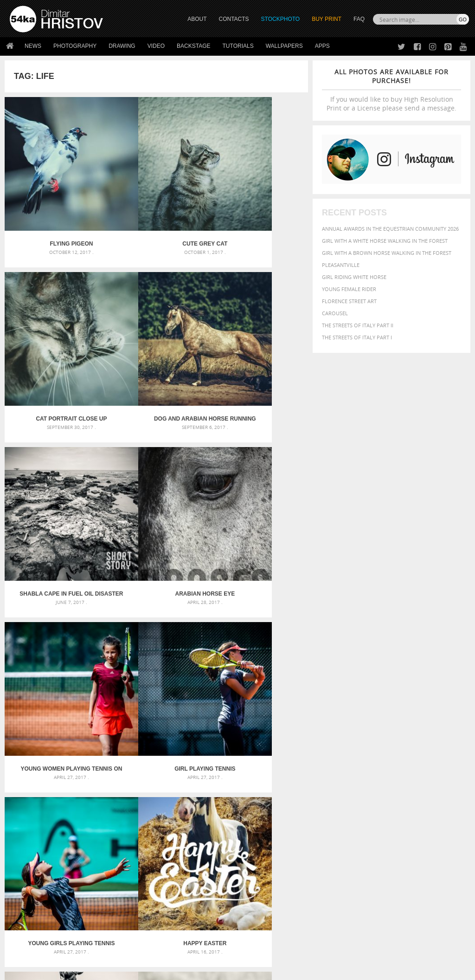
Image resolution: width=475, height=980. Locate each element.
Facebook (261, 881)
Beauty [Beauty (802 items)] (375, 770)
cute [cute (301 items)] (347, 780)
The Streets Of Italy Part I (357, 337)
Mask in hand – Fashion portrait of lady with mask (82, 784)
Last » (201, 675)
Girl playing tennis (156, 496)
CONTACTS (234, 19)
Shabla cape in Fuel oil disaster (156, 354)
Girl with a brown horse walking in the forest (387, 253)
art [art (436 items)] (351, 761)
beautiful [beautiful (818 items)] (341, 770)
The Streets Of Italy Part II (358, 325)
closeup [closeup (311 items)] (453, 771)
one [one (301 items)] (392, 796)
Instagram (262, 893)
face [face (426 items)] (454, 779)
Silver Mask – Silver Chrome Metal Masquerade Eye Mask (82, 795)
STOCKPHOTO (281, 19)
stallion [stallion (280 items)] (435, 806)
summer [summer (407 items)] (334, 815)
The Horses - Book (34, 904)
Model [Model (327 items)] (350, 796)
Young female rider (349, 289)
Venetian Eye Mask (162, 948)
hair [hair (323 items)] (391, 787)
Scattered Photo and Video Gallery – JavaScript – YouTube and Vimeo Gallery (82, 762)
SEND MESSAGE (408, 894)
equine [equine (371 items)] (436, 779)
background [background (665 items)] (409, 761)
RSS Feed (203, 948)
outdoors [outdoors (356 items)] (442, 796)
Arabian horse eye (258, 354)
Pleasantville (341, 265)
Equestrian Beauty (106, 948)
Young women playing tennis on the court (55, 496)
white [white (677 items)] (358, 814)
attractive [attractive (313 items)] (371, 761)
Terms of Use (138, 970)
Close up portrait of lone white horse (257, 639)
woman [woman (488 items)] (382, 815)
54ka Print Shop (31, 869)
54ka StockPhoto (33, 880)
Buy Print (327, 19)
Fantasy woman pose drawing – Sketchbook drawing (238, 773)
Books (132, 892)
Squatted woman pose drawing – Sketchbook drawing (238, 795)
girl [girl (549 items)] (378, 787)
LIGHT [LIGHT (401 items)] (438, 787)
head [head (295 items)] (404, 788)
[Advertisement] (239, 709)
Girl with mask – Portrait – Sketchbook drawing (234, 784)
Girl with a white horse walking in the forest (385, 241)
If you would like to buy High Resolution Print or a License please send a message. (392, 90)
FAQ (359, 19)
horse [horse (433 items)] (420, 787)
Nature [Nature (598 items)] (373, 795)
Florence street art (349, 301)
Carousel (335, 313)
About (132, 869)
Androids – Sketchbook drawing (212, 762)
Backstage (193, 46)
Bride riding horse (157, 639)
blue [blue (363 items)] (418, 771)
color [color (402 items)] (331, 779)
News (33, 46)
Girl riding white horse (354, 277)
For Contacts (142, 915)
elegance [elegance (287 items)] (379, 780)
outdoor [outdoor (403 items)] (412, 796)
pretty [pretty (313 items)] (406, 805)
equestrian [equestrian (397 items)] (409, 779)
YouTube (259, 918)
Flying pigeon (55, 211)
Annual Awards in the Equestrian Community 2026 (390, 229)
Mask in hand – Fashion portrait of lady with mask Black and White (82, 773)
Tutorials (238, 46)
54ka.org (87, 970)
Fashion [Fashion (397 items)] (334, 787)
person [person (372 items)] (353, 805)
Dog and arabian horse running (55, 354)
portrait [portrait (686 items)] (381, 805)
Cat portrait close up (257, 211)
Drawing (122, 46)
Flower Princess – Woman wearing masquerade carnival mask (82, 807)
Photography (75, 46)
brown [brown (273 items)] (433, 771)
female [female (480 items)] (358, 787)
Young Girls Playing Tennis (257, 496)
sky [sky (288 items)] (420, 806)
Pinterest (260, 905)
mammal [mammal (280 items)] (331, 796)
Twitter (259, 869)
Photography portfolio (43, 892)
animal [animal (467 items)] (333, 761)
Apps (322, 46)
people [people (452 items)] (332, 805)
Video (156, 46)
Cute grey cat (157, 211)
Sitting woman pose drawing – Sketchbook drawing (238, 807)
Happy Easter (55, 639)
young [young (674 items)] (408, 814)
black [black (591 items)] (400, 770)
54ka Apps (22, 915)
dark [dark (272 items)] (360, 780)
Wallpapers (284, 46)
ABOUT (197, 19)
